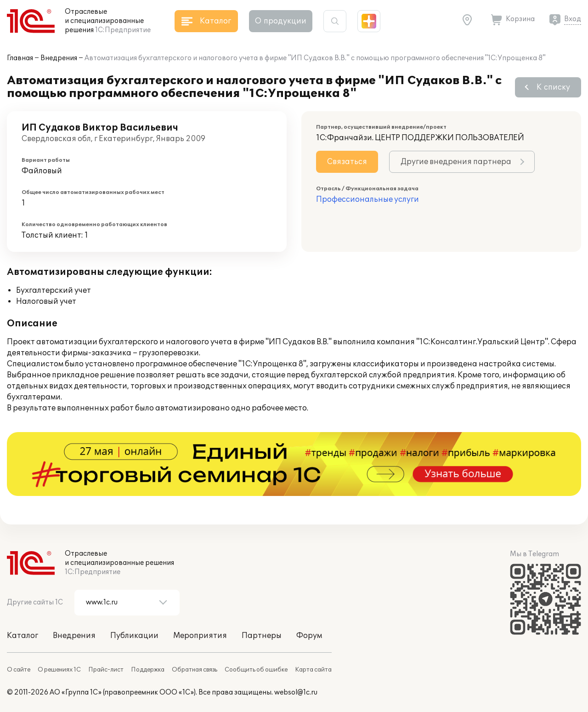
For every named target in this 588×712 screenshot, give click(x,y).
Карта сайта (313, 670)
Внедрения (59, 58)
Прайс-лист (106, 670)
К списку (553, 87)
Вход (573, 19)
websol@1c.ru (296, 692)
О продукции (281, 21)
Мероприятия (200, 636)
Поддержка (148, 670)
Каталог (23, 636)
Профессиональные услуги (367, 199)
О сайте (19, 670)
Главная (20, 58)
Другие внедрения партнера (456, 162)
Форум (309, 636)
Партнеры (262, 636)
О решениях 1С (59, 670)
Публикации (134, 636)
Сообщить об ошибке (256, 670)
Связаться (347, 162)
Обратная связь (195, 670)
